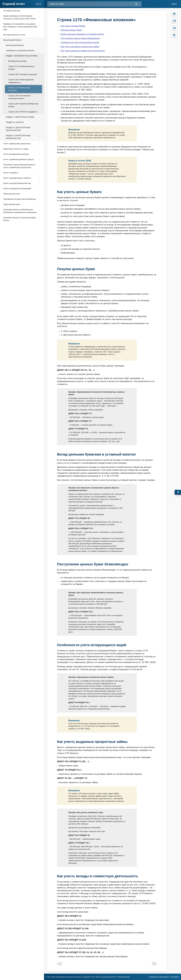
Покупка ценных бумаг (71, 30)
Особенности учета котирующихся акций (80, 42)
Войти (174, 4)
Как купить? (164, 977)
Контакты (175, 977)
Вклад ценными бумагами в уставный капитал (82, 34)
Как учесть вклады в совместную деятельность (83, 51)
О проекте (153, 977)
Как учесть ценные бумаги (73, 26)
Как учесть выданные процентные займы (80, 47)
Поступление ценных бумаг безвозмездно (80, 38)
